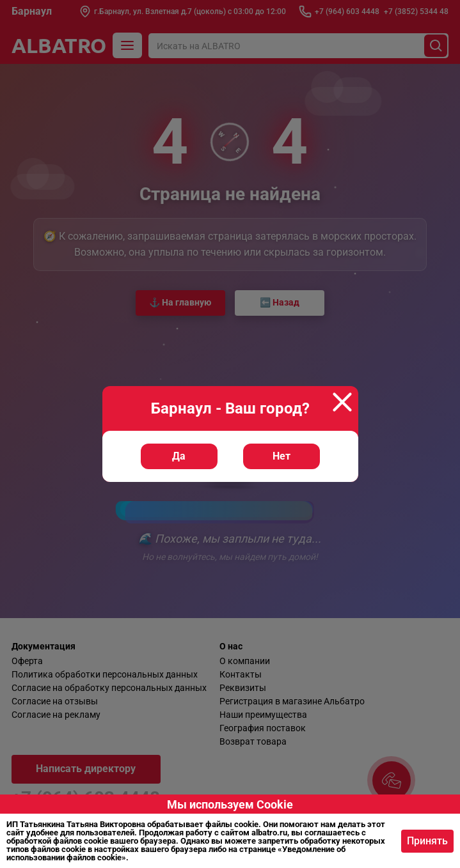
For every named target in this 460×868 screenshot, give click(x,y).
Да (179, 456)
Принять (427, 841)
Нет (282, 456)
